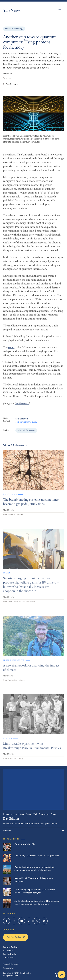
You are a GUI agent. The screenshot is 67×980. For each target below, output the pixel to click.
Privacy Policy (9, 968)
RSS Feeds (8, 951)
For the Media (10, 954)
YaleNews (12, 11)
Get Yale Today (16, 937)
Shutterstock (22, 406)
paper (11, 350)
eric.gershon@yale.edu (26, 425)
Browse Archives (11, 947)
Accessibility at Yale (11, 964)
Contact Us (8, 957)
